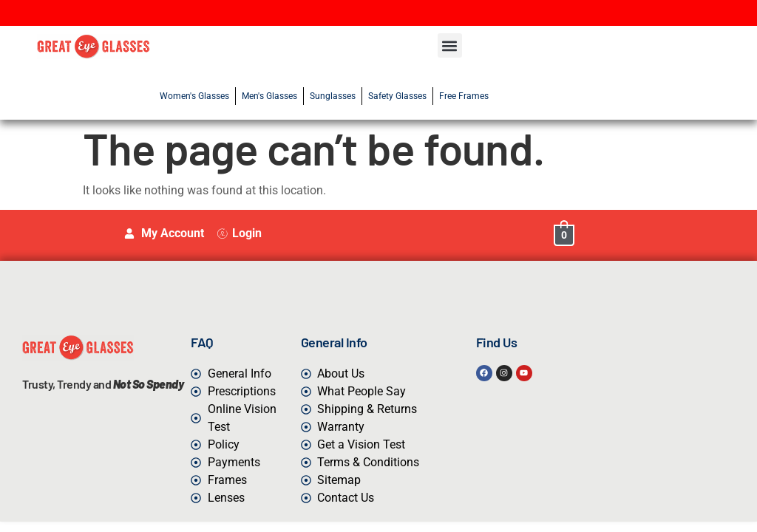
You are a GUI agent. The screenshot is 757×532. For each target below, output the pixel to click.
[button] (450, 45)
